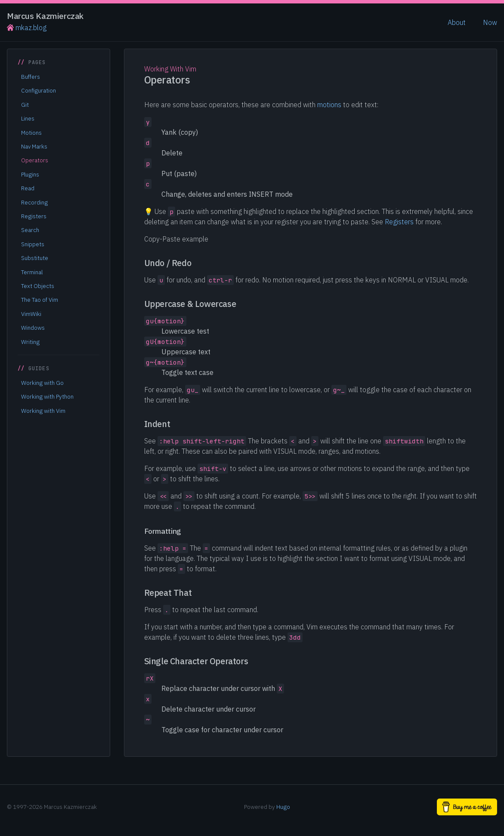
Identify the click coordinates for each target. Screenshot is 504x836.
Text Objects (38, 286)
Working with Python (47, 396)
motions (329, 105)
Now (490, 22)
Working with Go (42, 383)
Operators (35, 160)
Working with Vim (43, 411)
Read (28, 188)
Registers (34, 216)
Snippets (33, 244)
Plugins (30, 174)
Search (30, 230)
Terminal (32, 272)
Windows (33, 328)
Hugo (283, 807)
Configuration (39, 90)
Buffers (31, 77)
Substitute (35, 258)
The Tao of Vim (40, 300)
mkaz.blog (27, 28)
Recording (34, 202)
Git (25, 105)
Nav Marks (34, 146)
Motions (31, 133)
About (457, 22)
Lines (28, 118)
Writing (30, 342)
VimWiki (31, 314)
